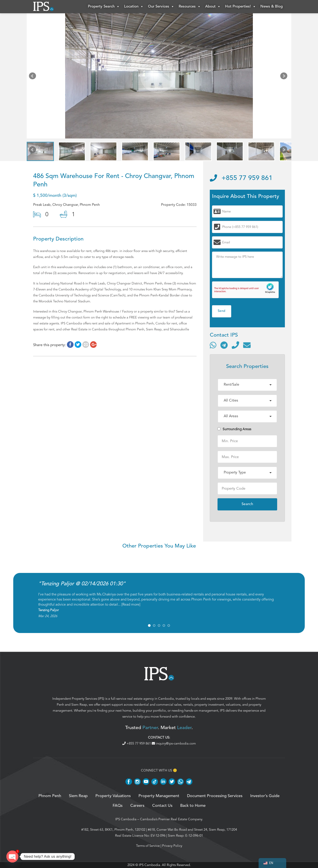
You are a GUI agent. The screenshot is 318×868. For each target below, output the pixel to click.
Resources (190, 7)
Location (134, 7)
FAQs (118, 806)
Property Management (159, 796)
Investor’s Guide (265, 796)
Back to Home (193, 806)
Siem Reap (79, 705)
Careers (137, 806)
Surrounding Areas (234, 429)
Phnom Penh (50, 796)
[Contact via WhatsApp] (213, 345)
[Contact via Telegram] (224, 345)
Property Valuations (113, 796)
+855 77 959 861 (241, 178)
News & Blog (272, 7)
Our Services (161, 7)
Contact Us (162, 806)
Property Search (104, 7)
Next (285, 77)
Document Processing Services (215, 796)
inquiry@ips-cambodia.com (174, 743)
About (213, 7)
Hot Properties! (240, 7)
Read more (131, 605)
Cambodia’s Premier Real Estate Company (171, 819)
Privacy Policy (172, 846)
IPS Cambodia (126, 819)
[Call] (235, 345)
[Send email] (247, 345)
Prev (33, 77)
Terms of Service (148, 846)
